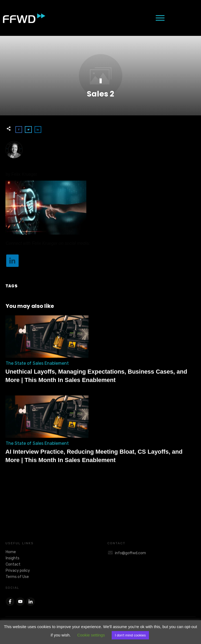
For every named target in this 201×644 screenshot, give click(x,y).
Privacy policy (18, 571)
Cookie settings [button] (91, 635)
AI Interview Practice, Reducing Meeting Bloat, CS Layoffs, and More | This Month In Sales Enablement (100, 433)
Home (11, 552)
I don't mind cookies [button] (130, 635)
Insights (13, 558)
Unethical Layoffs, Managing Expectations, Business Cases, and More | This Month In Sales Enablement (100, 353)
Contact (13, 564)
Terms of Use (17, 577)
